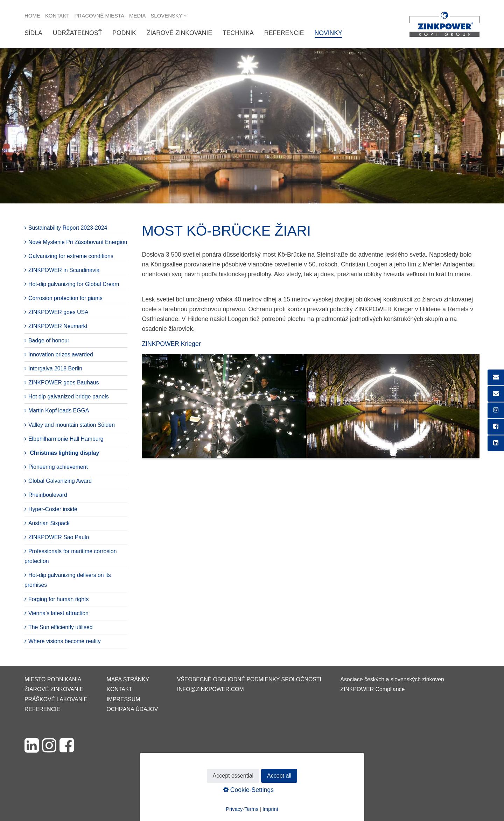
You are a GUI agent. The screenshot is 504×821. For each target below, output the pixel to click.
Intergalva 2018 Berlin (55, 368)
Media (137, 16)
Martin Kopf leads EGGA (59, 410)
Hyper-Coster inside (53, 509)
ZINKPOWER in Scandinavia (64, 270)
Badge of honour (49, 340)
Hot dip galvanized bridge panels (69, 396)
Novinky (328, 33)
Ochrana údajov (132, 709)
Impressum (123, 699)
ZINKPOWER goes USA (58, 312)
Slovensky (166, 16)
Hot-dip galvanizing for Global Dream (74, 284)
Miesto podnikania (53, 679)
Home (32, 16)
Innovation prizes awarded (61, 354)
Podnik (124, 33)
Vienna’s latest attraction (58, 613)
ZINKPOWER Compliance (372, 689)
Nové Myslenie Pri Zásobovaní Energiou (78, 242)
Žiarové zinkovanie (179, 33)
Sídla (33, 33)
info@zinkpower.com (211, 689)
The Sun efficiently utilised (61, 627)
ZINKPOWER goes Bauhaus (64, 382)
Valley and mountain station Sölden (72, 425)
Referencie (284, 33)
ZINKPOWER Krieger (171, 344)
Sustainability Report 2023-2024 (68, 228)
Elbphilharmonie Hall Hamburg (66, 439)
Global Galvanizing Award (60, 481)
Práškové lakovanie (56, 699)
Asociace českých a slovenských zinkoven (392, 679)
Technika (238, 33)
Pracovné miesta (99, 16)
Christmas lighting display (64, 453)
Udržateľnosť (77, 33)
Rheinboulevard (48, 495)
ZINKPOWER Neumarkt (58, 326)
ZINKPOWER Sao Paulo (59, 537)
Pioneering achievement (58, 467)
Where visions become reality (65, 641)
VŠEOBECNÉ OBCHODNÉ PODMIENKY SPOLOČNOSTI (249, 679)
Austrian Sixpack (49, 523)
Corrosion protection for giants (65, 298)
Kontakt (57, 16)
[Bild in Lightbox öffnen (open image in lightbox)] (311, 409)
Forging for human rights (58, 599)
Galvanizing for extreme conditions (71, 256)
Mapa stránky (128, 679)
